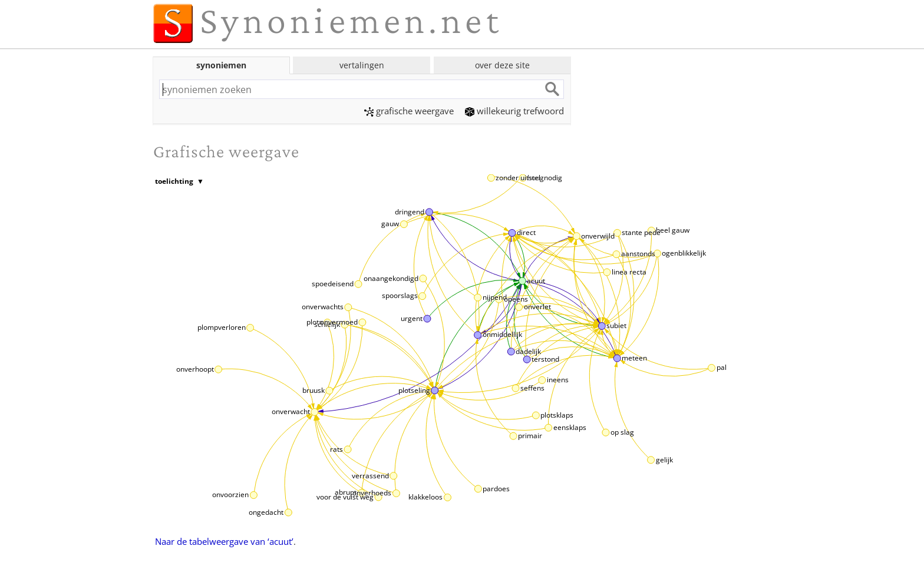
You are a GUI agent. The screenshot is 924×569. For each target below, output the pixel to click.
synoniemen (221, 65)
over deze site (502, 65)
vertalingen (362, 65)
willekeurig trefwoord (514, 111)
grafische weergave (409, 111)
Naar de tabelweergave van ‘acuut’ (224, 541)
